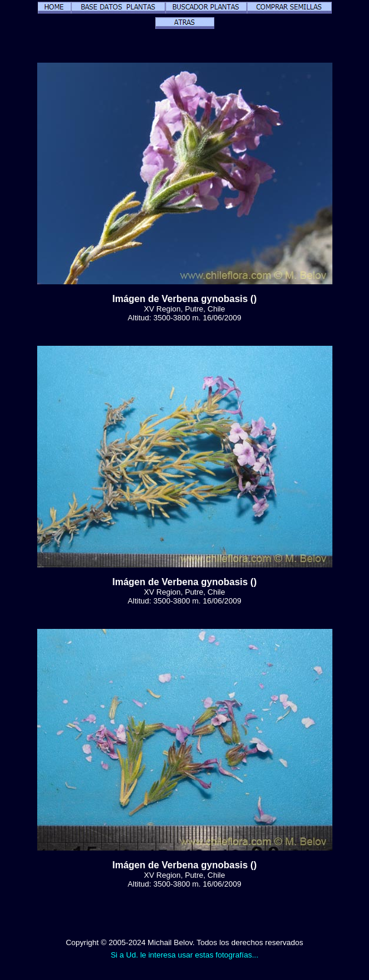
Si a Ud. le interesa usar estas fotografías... (184, 955)
